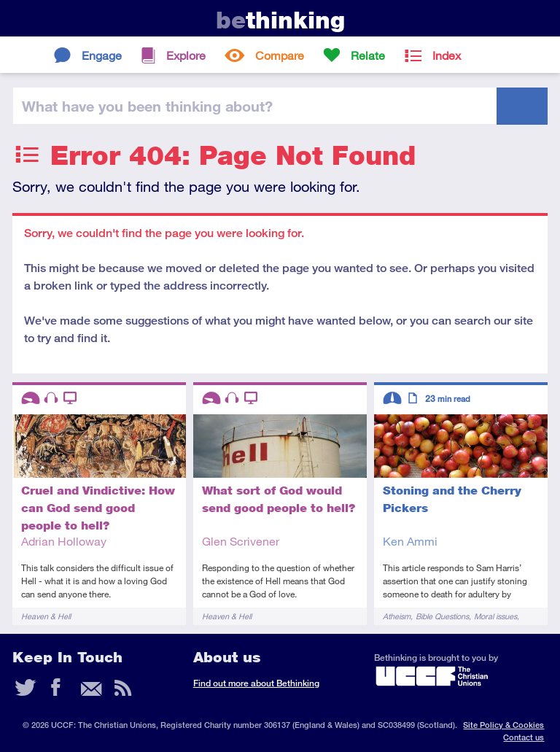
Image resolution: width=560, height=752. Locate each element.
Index (447, 55)
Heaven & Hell (46, 616)
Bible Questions (442, 616)
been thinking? (147, 106)
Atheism (397, 616)
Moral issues (495, 616)
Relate (368, 55)
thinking (280, 20)
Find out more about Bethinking (256, 683)
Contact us (524, 737)
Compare (280, 55)
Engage (102, 55)
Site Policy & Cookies (503, 725)
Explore (186, 55)
